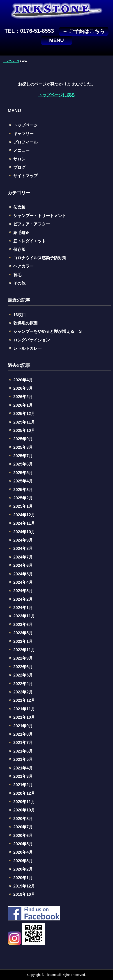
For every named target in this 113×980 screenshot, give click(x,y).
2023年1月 (23, 642)
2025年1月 (23, 506)
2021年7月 (23, 743)
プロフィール (25, 142)
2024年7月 (23, 557)
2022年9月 (23, 658)
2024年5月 (23, 574)
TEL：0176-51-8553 (29, 31)
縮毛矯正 (21, 233)
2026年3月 (23, 388)
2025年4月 (23, 481)
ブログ (19, 167)
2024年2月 (23, 599)
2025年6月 (23, 464)
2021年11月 (24, 709)
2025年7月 (23, 456)
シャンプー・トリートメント (40, 216)
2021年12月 (24, 700)
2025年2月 (23, 498)
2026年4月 (23, 380)
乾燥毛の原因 (25, 323)
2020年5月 (23, 844)
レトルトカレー (28, 348)
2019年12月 (24, 886)
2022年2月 (23, 692)
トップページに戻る (57, 95)
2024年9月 (23, 540)
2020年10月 (24, 810)
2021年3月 (23, 776)
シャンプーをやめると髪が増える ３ (48, 331)
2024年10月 (24, 532)
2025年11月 (24, 422)
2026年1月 (23, 405)
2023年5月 (23, 633)
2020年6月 (23, 836)
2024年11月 (24, 523)
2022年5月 (23, 675)
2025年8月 (23, 447)
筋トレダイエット (30, 241)
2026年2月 (23, 397)
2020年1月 (23, 878)
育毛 (17, 275)
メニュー (21, 151)
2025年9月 (23, 439)
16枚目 (20, 315)
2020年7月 (23, 827)
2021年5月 (23, 760)
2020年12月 (24, 793)
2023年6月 (23, 625)
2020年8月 (23, 819)
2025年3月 (23, 490)
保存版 (19, 250)
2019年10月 (24, 894)
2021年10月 (24, 717)
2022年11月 (24, 650)
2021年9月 (23, 726)
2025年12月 (24, 414)
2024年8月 (23, 549)
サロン (19, 159)
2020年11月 (24, 802)
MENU (56, 40)
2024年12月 (24, 515)
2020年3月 (23, 861)
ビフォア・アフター (32, 224)
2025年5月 (23, 473)
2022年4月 (23, 684)
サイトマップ (25, 176)
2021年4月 (23, 768)
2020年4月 (23, 852)
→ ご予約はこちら (84, 31)
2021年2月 (23, 785)
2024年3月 (23, 591)
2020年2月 (23, 869)
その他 (19, 283)
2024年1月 (23, 608)
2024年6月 (23, 565)
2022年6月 (23, 667)
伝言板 (19, 207)
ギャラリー (23, 134)
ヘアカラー (23, 266)
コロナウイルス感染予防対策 (40, 258)
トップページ (25, 125)
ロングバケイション (32, 340)
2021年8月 (23, 734)
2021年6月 (23, 751)
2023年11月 (24, 616)
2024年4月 (23, 582)
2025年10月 (24, 431)
